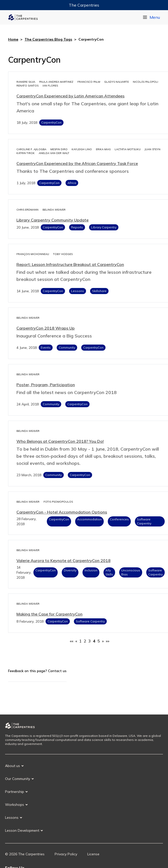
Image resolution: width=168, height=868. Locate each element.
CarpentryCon (51, 122)
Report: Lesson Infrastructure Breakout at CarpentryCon (70, 264)
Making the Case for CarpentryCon (49, 614)
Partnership (15, 792)
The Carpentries (84, 5)
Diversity (70, 570)
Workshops (15, 805)
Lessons (78, 291)
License (93, 854)
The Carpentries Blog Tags (48, 39)
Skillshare (99, 291)
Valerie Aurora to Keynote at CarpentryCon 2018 (64, 560)
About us (13, 766)
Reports (77, 227)
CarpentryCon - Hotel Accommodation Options (62, 512)
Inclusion (91, 570)
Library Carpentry (104, 227)
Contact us (57, 671)
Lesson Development (22, 830)
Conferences (119, 519)
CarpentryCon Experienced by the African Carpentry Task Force (77, 163)
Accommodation (89, 519)
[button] (72, 641)
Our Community (18, 779)
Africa (72, 183)
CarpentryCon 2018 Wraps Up (46, 328)
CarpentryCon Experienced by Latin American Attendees (70, 96)
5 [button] (99, 641)
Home (13, 39)
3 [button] (90, 641)
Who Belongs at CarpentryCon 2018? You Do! (60, 441)
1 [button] (80, 641)
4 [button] (94, 641)
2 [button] (85, 641)
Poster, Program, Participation (46, 385)
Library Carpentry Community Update (52, 220)
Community (67, 347)
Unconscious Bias (131, 572)
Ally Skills (109, 572)
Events (46, 347)
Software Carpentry (144, 521)
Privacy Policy (66, 854)
